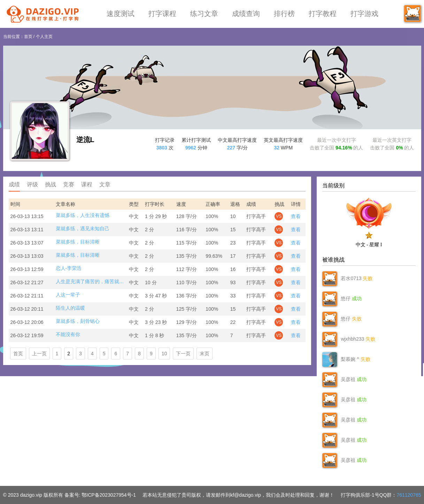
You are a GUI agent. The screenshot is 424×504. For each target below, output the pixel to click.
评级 (32, 184)
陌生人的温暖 (70, 308)
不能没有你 (68, 334)
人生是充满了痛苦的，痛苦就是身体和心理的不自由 (91, 281)
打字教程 (323, 14)
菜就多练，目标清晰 (78, 242)
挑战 (51, 184)
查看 (296, 216)
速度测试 (121, 14)
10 (164, 354)
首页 (28, 37)
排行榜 (284, 14)
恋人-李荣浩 (69, 268)
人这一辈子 (68, 295)
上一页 (39, 354)
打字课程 (162, 14)
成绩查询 (246, 14)
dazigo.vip (31, 495)
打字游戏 (364, 14)
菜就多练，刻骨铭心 (78, 321)
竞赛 (69, 184)
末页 (205, 354)
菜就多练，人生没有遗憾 (83, 215)
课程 (87, 184)
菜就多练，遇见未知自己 (83, 228)
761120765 (409, 495)
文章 (105, 184)
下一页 (183, 354)
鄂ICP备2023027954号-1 (109, 495)
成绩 (14, 184)
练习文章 (204, 14)
